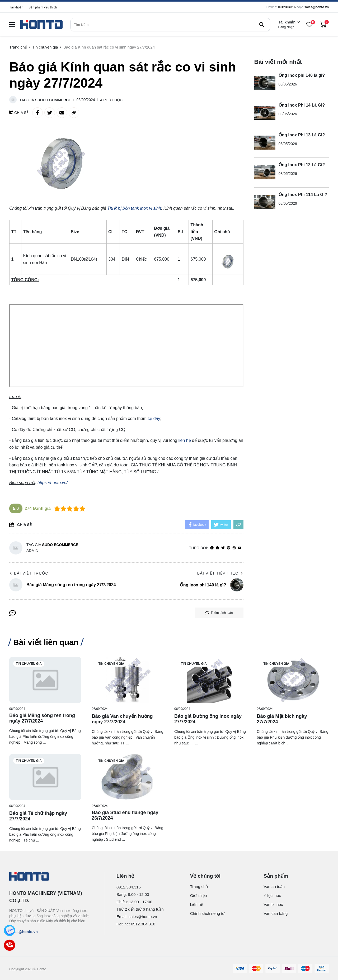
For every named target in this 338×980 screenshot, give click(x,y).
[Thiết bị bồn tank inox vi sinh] (134, 208)
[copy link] (74, 113)
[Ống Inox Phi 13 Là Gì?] (265, 143)
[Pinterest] (229, 548)
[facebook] (212, 548)
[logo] (41, 25)
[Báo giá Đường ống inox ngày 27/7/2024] (210, 680)
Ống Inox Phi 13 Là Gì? (302, 135)
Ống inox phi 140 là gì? (302, 75)
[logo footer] (51, 877)
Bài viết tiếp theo (220, 573)
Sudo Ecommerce (53, 100)
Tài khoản (16, 7)
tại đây (154, 419)
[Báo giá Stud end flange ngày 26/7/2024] (128, 777)
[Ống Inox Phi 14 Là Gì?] (265, 113)
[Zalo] (10, 930)
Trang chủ (199, 886)
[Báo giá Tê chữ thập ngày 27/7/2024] (45, 777)
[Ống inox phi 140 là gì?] (265, 83)
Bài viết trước (29, 573)
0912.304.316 (129, 887)
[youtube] (240, 548)
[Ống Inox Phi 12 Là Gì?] (265, 173)
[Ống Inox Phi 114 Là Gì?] (265, 202)
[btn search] (262, 25)
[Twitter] (223, 548)
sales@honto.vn (317, 7)
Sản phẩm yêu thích (43, 7)
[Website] (217, 548)
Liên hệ (197, 904)
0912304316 (287, 7)
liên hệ (184, 440)
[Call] (10, 945)
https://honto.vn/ (53, 483)
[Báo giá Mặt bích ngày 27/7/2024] (293, 680)
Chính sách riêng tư (208, 913)
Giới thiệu (199, 895)
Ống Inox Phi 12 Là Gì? (302, 165)
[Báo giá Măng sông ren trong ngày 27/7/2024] (45, 680)
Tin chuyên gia (29, 664)
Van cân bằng (276, 913)
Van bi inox (273, 904)
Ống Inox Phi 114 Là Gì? (303, 195)
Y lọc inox (272, 895)
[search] (170, 25)
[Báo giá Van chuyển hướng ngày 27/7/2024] (128, 680)
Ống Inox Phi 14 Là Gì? (302, 105)
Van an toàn (274, 886)
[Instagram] (234, 548)
